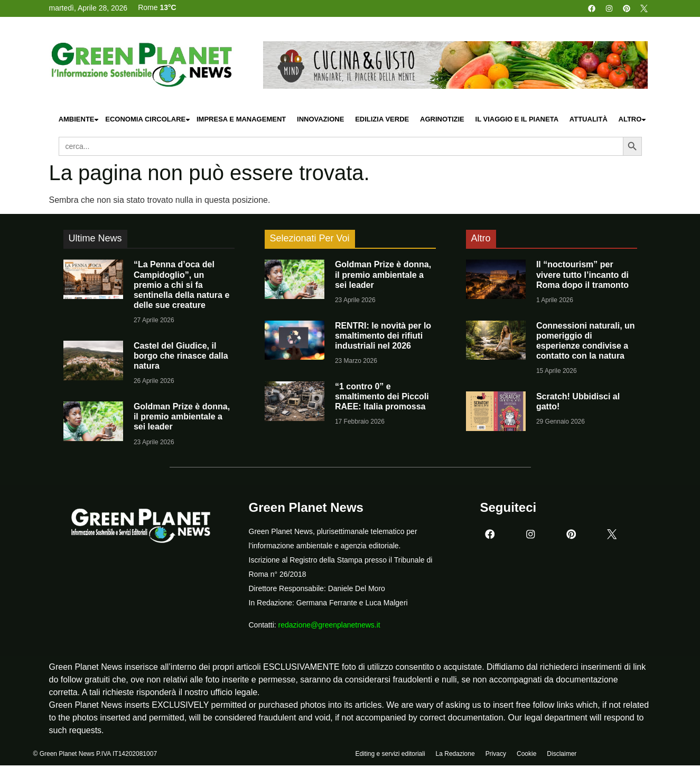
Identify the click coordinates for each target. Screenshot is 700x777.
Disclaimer (562, 754)
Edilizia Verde (382, 119)
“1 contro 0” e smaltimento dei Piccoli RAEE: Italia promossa (382, 396)
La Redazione (455, 754)
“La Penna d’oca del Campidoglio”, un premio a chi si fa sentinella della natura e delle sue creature (181, 285)
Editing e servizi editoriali (390, 754)
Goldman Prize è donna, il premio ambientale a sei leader (182, 416)
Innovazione (320, 119)
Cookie (526, 754)
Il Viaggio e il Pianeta (517, 119)
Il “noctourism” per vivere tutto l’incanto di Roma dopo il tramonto (582, 274)
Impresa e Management (241, 119)
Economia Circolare (148, 120)
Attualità (589, 119)
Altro (633, 120)
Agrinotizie (442, 119)
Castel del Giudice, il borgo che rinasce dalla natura (181, 356)
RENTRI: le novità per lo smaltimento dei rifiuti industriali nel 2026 (383, 336)
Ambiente (79, 120)
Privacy (496, 754)
